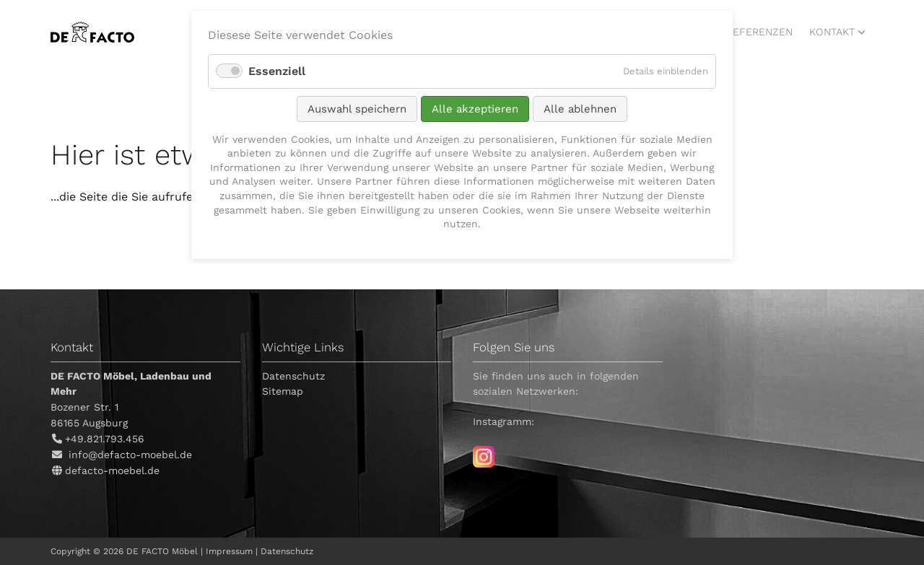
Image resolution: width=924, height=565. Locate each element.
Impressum (229, 551)
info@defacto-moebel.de (130, 455)
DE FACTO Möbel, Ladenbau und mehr (92, 32)
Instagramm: (504, 421)
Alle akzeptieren (475, 109)
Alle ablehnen (580, 109)
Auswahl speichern (357, 109)
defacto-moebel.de (112, 470)
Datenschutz (293, 376)
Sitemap (283, 391)
